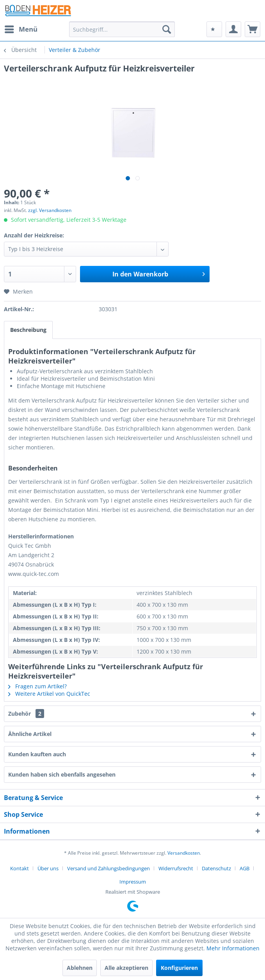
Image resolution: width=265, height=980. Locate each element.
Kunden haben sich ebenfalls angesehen (62, 774)
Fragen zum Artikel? (37, 686)
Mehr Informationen (233, 948)
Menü (21, 28)
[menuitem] (21, 29)
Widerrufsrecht (176, 868)
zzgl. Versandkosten (50, 210)
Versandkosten (184, 853)
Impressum (133, 882)
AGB (245, 868)
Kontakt (20, 868)
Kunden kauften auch (37, 754)
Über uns (48, 868)
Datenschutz (216, 868)
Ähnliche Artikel (30, 734)
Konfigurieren (179, 968)
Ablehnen (80, 968)
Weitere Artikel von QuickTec (49, 694)
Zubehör (26, 714)
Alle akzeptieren (126, 968)
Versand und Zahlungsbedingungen (108, 868)
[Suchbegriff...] (122, 29)
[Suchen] (167, 29)
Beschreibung (28, 330)
